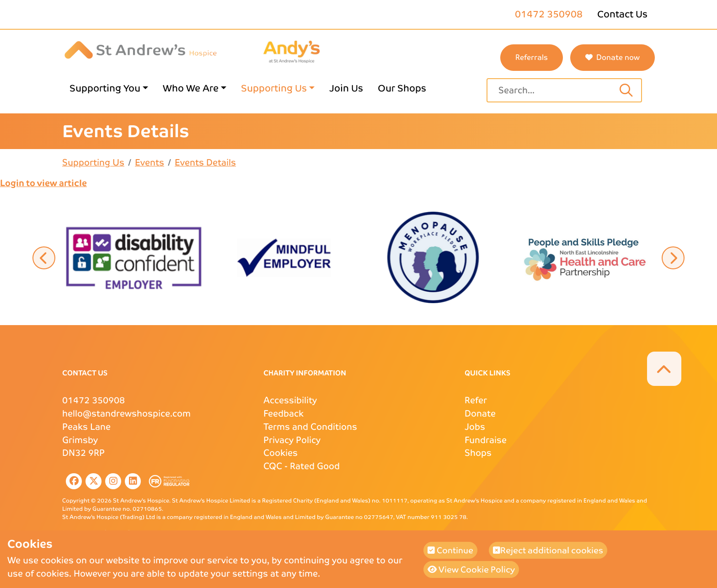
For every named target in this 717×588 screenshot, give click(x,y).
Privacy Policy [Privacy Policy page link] (292, 440)
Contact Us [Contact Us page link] (622, 14)
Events (150, 163)
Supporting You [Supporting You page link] (105, 88)
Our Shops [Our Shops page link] (402, 88)
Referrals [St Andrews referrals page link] (532, 57)
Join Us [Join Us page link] (346, 88)
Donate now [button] (613, 57)
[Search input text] (626, 90)
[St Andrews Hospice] (141, 49)
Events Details (205, 163)
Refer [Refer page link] (476, 400)
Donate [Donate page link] (480, 414)
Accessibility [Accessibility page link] (290, 400)
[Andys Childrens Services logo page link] (292, 51)
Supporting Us (93, 163)
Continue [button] (450, 550)
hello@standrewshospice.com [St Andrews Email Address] (126, 414)
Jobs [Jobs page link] (475, 427)
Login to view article (43, 183)
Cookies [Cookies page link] (281, 453)
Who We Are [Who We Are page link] (191, 88)
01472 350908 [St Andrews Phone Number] (94, 400)
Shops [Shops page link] (478, 453)
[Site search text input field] (555, 90)
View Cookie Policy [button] (471, 569)
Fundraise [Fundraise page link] (486, 440)
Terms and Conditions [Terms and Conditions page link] (310, 427)
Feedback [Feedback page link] (284, 414)
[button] (135, 257)
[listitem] (72, 481)
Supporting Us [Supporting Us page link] (274, 88)
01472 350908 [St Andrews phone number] (549, 14)
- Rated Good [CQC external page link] (302, 466)
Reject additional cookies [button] (548, 550)
